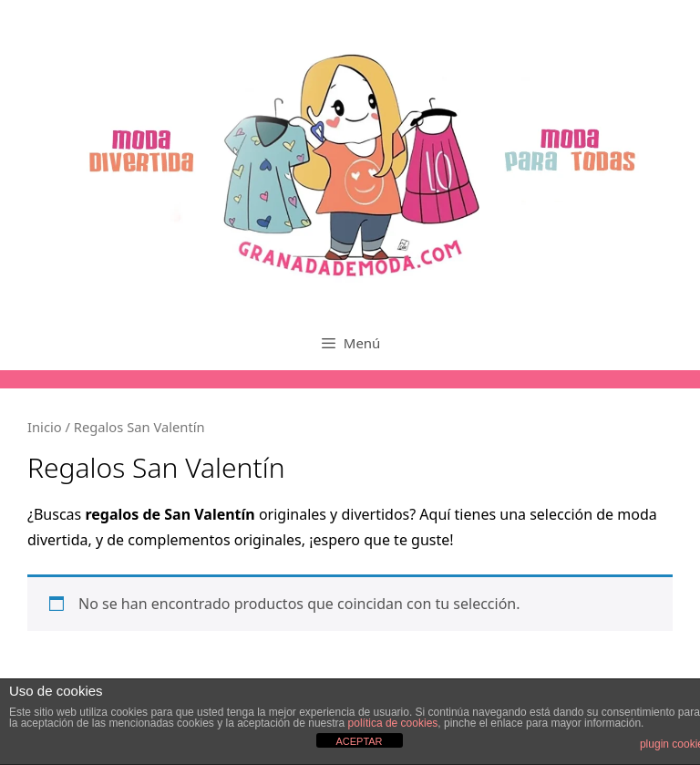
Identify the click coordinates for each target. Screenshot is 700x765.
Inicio (45, 427)
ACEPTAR (359, 741)
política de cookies (393, 723)
